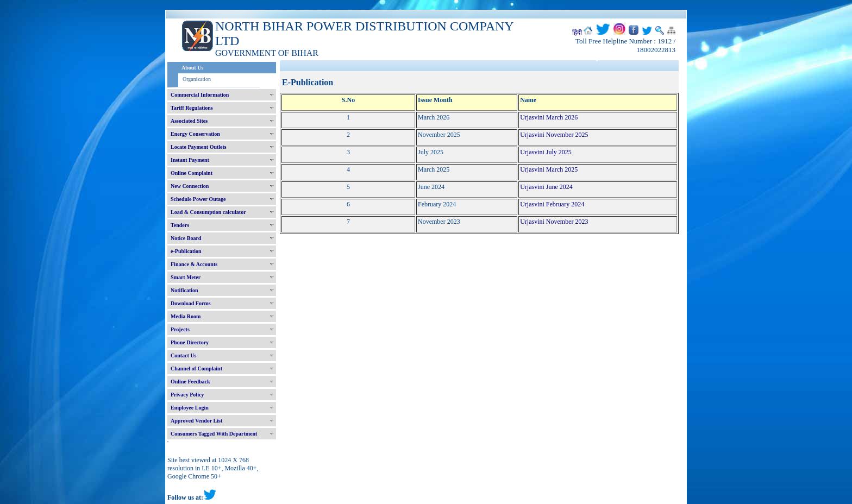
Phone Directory (190, 342)
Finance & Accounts (194, 264)
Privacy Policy (187, 395)
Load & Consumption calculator (208, 212)
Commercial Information (200, 95)
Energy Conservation (195, 134)
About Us (192, 68)
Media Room (186, 316)
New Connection (190, 186)
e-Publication (186, 251)
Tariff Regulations (192, 108)
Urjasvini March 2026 (549, 117)
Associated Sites (189, 121)
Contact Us (184, 355)
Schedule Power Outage (198, 199)
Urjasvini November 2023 (554, 222)
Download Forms (191, 303)
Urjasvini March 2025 (549, 169)
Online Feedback (190, 382)
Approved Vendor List (196, 421)
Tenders (180, 225)
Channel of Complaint (196, 368)
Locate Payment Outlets (199, 147)
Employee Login (190, 408)
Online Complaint (192, 173)
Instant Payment (190, 160)
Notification (184, 290)
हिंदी (577, 33)
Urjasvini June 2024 (546, 187)
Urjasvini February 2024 (552, 204)
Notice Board (186, 238)
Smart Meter (186, 277)
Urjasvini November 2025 (554, 135)
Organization (197, 79)
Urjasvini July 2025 (546, 152)
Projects (180, 329)
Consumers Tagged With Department (214, 434)
